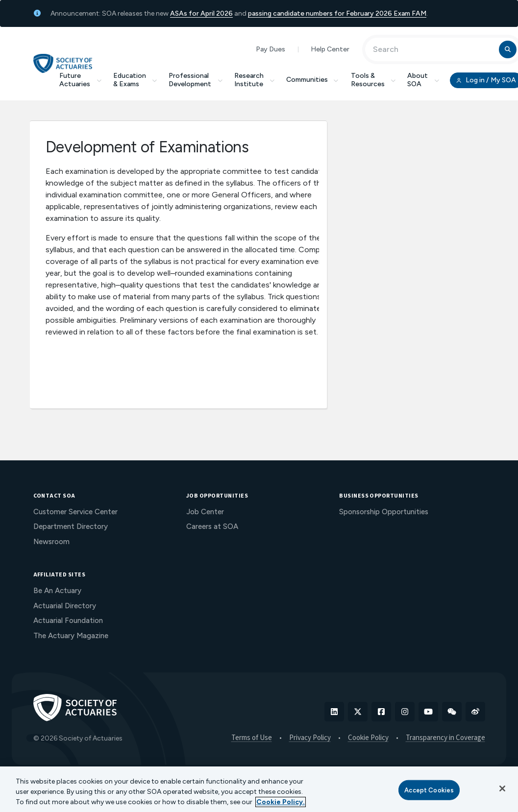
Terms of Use (252, 738)
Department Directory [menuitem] (71, 526)
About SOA (423, 80)
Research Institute (255, 80)
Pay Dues (271, 49)
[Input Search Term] (433, 49)
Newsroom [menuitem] (51, 542)
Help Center (330, 49)
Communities (313, 80)
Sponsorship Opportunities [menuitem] (384, 512)
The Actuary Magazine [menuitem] (71, 636)
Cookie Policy (368, 738)
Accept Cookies (429, 790)
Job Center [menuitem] (205, 512)
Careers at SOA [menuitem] (212, 526)
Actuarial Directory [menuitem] (65, 606)
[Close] (502, 788)
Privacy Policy (310, 738)
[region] (259, 789)
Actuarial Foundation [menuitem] (68, 621)
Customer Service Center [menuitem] (75, 512)
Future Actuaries (80, 80)
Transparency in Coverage (445, 738)
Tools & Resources (373, 80)
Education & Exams (135, 80)
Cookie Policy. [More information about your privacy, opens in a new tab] (281, 802)
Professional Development (196, 80)
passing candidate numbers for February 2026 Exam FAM (337, 13)
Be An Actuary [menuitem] (57, 591)
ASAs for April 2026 (201, 13)
